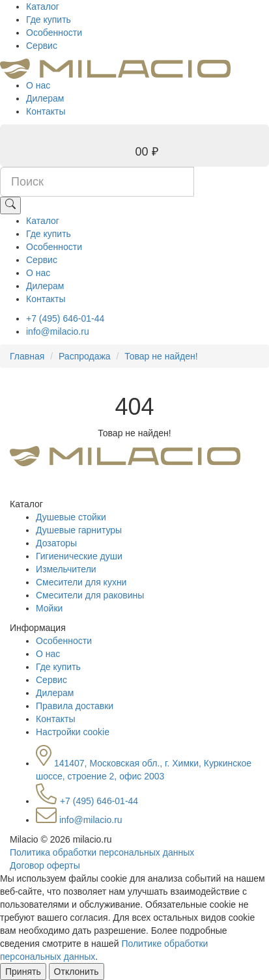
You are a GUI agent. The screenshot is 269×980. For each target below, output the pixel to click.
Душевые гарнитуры (79, 530)
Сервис (42, 46)
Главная (27, 356)
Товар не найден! (161, 356)
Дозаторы (56, 543)
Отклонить (77, 972)
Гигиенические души (79, 556)
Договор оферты (45, 865)
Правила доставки (75, 706)
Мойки (49, 608)
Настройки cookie (73, 732)
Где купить (49, 20)
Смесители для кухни (81, 582)
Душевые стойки (71, 517)
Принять (23, 972)
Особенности (54, 33)
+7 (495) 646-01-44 (65, 318)
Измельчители (66, 569)
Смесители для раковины (90, 595)
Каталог (43, 7)
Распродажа (85, 356)
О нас (38, 85)
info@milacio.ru (58, 331)
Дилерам (45, 98)
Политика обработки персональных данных (102, 852)
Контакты (46, 111)
